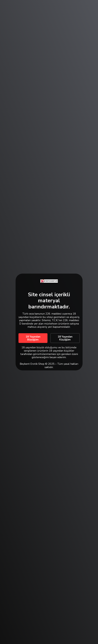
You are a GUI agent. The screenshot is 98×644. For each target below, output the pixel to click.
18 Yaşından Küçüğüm (65, 338)
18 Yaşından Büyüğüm (33, 338)
